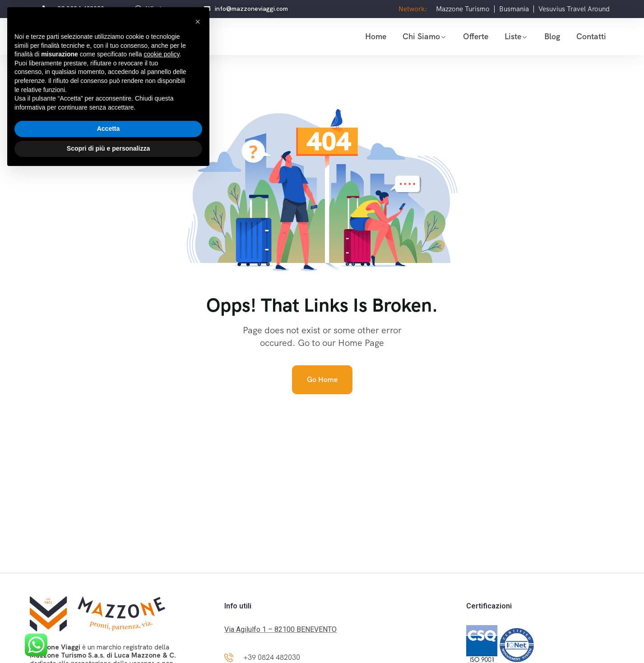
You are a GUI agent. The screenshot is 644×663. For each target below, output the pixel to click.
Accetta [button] (109, 619)
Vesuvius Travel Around (574, 9)
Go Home (322, 380)
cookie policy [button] (161, 544)
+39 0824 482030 (272, 657)
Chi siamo (421, 36)
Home (376, 36)
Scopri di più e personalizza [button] (108, 638)
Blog (552, 36)
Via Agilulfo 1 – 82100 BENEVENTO (280, 629)
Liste (513, 36)
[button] (198, 511)
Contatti (591, 36)
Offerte (476, 36)
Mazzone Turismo (463, 9)
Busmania (514, 9)
